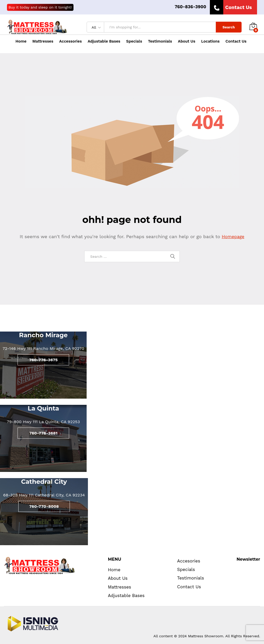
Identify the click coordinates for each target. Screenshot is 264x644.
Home (21, 41)
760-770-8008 (44, 506)
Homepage (233, 237)
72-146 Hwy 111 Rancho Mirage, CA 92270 (43, 348)
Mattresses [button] (43, 41)
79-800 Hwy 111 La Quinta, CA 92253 (43, 422)
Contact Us (236, 41)
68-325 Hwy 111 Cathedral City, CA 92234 (44, 495)
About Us (187, 41)
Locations (210, 41)
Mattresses (119, 587)
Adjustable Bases (104, 41)
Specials (134, 41)
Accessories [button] (71, 41)
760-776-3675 (43, 360)
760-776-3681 (43, 433)
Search (229, 27)
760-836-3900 (190, 7)
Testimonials (160, 41)
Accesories (189, 561)
